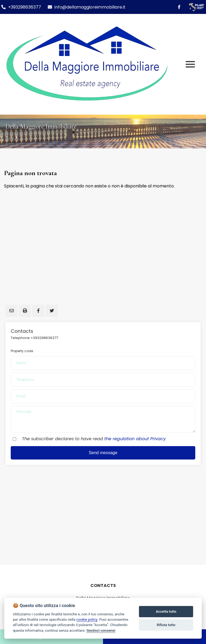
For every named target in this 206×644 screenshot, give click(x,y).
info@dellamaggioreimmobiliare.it (87, 7)
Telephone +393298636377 (34, 338)
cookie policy (87, 619)
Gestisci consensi (101, 630)
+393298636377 (25, 7)
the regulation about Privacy (135, 439)
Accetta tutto (166, 611)
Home (10, 138)
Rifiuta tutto (166, 625)
